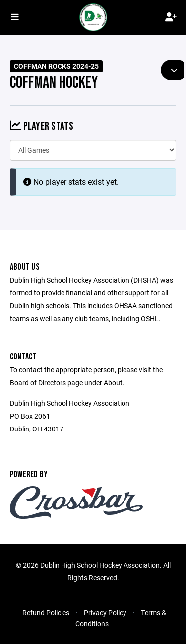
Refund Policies (46, 612)
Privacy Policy (105, 612)
